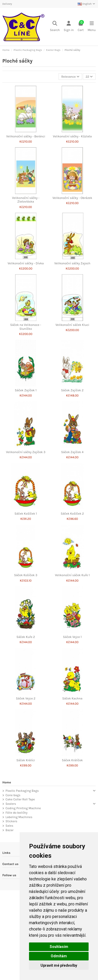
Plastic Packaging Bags (22, 791)
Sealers (11, 804)
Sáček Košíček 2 (72, 514)
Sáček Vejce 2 (26, 698)
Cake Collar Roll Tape (20, 799)
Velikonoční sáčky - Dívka (26, 263)
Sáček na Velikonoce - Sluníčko (26, 327)
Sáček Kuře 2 (26, 637)
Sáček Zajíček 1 (26, 390)
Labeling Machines (19, 817)
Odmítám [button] (59, 956)
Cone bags (13, 795)
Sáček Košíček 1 (26, 514)
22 (89, 77)
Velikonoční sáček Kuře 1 (72, 575)
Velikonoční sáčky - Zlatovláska (26, 200)
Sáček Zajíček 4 (72, 452)
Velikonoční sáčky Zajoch (72, 263)
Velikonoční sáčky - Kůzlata (72, 136)
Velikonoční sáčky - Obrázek (72, 198)
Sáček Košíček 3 (26, 575)
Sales (9, 826)
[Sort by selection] (70, 77)
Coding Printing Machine (23, 808)
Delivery (7, 4)
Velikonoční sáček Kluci (72, 325)
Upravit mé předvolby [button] (59, 965)
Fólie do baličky (16, 813)
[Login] (69, 27)
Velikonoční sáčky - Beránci (26, 136)
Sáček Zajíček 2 (72, 390)
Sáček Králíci (26, 760)
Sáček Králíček (72, 760)
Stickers (11, 821)
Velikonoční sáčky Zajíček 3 (26, 452)
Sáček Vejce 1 (72, 637)
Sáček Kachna (72, 698)
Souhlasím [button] (59, 947)
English (87, 4)
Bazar (10, 830)
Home (7, 782)
